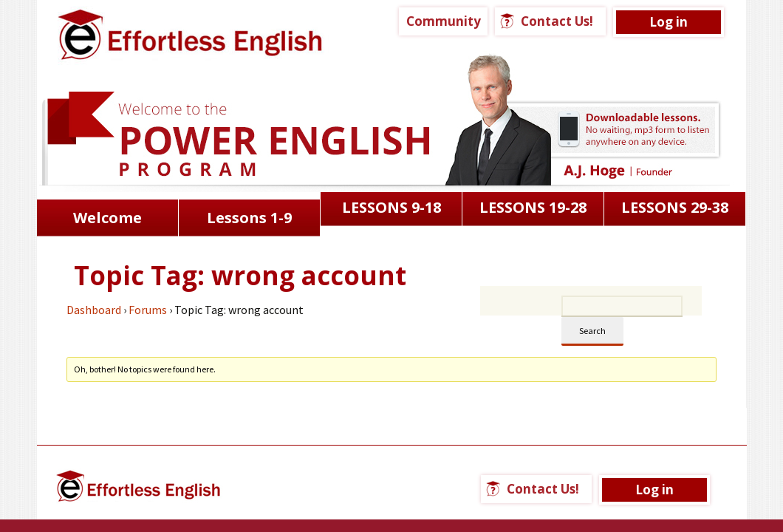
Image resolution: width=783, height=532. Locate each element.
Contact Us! (557, 21)
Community (444, 21)
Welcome (107, 218)
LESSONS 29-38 (675, 207)
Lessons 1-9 (249, 218)
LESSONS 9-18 (391, 207)
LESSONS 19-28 (533, 207)
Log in (669, 22)
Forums (148, 310)
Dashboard (94, 310)
